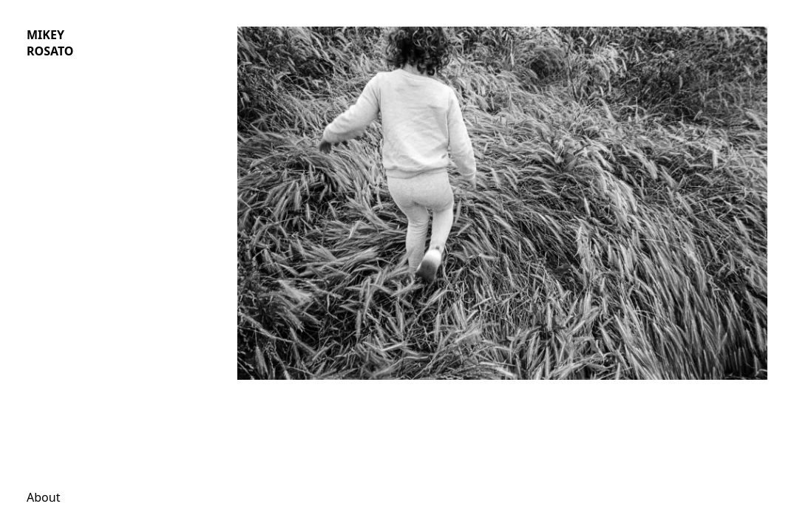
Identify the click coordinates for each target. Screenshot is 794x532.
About (43, 497)
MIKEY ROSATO (50, 43)
